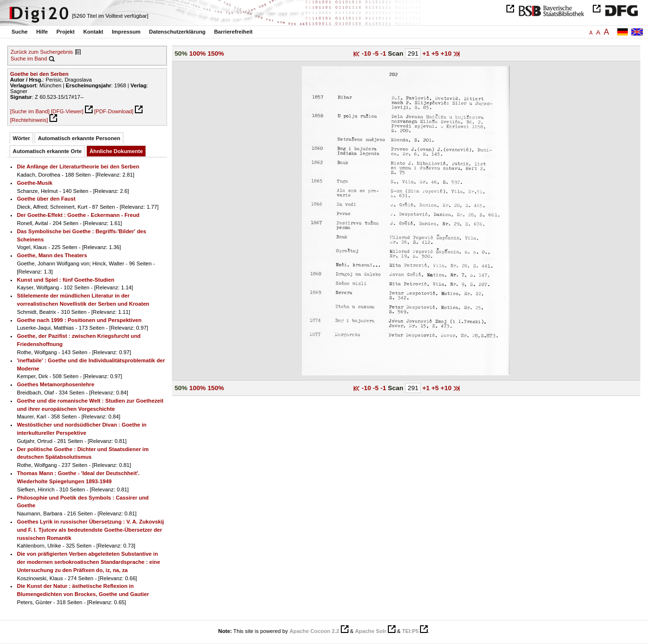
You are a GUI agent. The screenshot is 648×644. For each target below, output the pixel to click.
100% (197, 54)
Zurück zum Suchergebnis (42, 52)
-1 (384, 54)
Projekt (66, 32)
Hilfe (42, 32)
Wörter (22, 138)
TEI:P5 (410, 631)
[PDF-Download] (114, 111)
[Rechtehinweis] (29, 120)
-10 (367, 54)
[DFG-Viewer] (67, 111)
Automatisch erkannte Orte (48, 151)
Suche (20, 32)
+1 (427, 54)
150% (216, 54)
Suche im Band (29, 59)
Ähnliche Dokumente (116, 151)
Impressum (126, 32)
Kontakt (93, 32)
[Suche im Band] (30, 111)
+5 (436, 54)
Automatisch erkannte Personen (79, 138)
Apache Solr (371, 631)
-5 (377, 54)
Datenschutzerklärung (178, 32)
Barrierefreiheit (233, 32)
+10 (447, 54)
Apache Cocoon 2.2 (314, 631)
